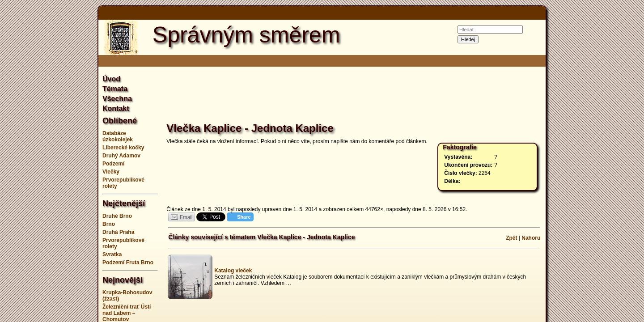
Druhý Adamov (121, 156)
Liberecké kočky (123, 148)
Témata (115, 89)
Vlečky (111, 172)
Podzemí (113, 164)
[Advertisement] (54, 161)
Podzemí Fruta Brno (128, 263)
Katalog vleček (233, 271)
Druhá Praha (118, 232)
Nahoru (531, 238)
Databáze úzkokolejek (118, 136)
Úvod (111, 79)
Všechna (117, 99)
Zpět (511, 238)
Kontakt (116, 108)
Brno (109, 224)
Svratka (112, 254)
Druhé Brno (117, 216)
